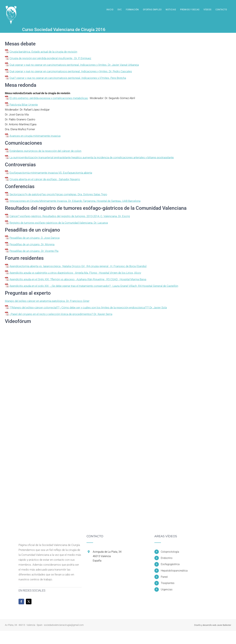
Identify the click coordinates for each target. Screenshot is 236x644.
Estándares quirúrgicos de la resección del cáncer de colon (45, 151)
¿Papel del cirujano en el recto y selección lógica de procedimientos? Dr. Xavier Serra (61, 314)
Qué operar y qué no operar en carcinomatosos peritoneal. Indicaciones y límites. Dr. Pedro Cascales (71, 71)
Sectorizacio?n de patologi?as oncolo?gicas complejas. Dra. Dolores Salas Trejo (58, 194)
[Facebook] (21, 602)
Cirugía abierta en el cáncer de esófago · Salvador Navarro (45, 179)
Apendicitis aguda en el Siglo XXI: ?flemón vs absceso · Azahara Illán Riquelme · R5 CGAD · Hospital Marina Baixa (78, 279)
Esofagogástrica (170, 564)
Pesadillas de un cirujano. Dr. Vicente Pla (34, 251)
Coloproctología (170, 552)
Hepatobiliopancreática (174, 571)
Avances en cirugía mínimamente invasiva (35, 136)
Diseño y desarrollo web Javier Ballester (213, 625)
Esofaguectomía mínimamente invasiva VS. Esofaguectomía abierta (51, 173)
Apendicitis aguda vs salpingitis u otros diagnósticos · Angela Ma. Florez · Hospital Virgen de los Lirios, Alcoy (75, 273)
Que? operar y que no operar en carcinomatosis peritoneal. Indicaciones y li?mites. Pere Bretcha (68, 78)
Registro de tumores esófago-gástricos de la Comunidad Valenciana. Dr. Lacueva (59, 223)
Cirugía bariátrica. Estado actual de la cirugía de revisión (43, 52)
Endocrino (167, 558)
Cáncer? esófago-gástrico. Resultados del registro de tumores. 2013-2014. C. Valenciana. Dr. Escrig (70, 216)
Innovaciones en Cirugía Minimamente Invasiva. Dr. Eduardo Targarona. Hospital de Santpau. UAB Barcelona (75, 201)
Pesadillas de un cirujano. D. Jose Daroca (34, 238)
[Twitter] (29, 602)
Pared (164, 577)
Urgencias (167, 589)
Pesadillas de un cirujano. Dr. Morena (32, 244)
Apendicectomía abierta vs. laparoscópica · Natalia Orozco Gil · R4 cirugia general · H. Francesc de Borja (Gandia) (78, 266)
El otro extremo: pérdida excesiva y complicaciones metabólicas (49, 98)
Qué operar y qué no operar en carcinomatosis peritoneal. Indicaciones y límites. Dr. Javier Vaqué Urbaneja (74, 65)
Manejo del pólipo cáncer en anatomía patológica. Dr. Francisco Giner (47, 301)
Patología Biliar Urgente (24, 105)
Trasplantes (168, 583)
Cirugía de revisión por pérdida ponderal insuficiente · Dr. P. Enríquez (50, 58)
